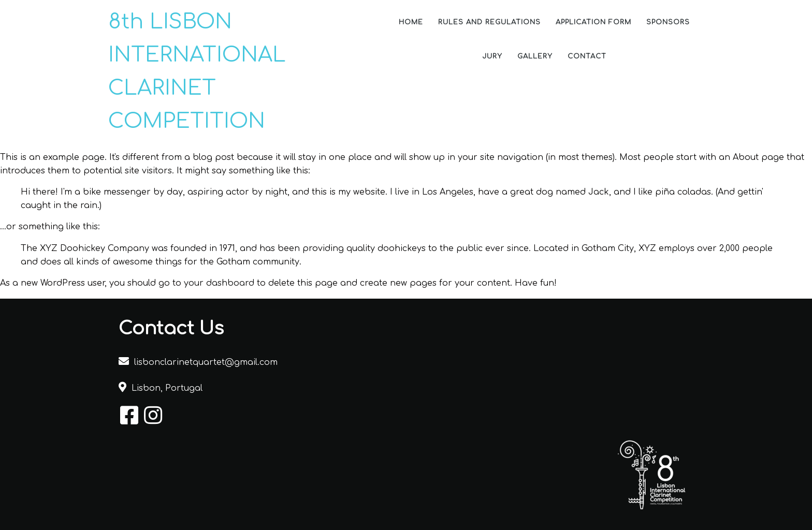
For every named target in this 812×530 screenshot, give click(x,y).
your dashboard (219, 283)
